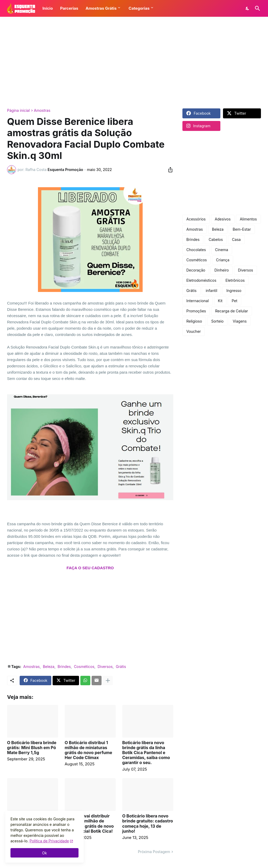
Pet (234, 301)
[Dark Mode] (248, 8)
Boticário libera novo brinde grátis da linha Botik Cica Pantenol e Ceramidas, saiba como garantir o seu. (146, 753)
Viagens (240, 321)
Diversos (105, 667)
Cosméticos (84, 667)
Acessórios (196, 219)
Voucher (194, 331)
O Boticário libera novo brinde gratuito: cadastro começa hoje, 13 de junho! (148, 824)
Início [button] (48, 8)
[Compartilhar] (169, 170)
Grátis (121, 667)
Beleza (49, 667)
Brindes (64, 667)
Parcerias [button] (69, 8)
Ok (44, 853)
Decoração (196, 270)
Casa (236, 239)
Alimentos (248, 219)
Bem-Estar (242, 229)
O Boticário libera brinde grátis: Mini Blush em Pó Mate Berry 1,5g (32, 748)
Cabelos (216, 239)
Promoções (196, 311)
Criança (223, 260)
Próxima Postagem (154, 852)
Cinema (222, 250)
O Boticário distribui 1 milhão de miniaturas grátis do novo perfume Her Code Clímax (88, 750)
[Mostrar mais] (108, 681)
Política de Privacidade (49, 841)
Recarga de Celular (232, 311)
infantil (211, 291)
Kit (220, 301)
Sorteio (217, 321)
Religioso (194, 321)
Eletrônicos (235, 280)
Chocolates (196, 250)
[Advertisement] (134, 63)
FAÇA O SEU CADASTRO (90, 568)
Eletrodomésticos (201, 280)
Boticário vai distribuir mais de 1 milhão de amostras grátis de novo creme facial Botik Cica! (89, 824)
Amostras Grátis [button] (101, 8)
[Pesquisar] (256, 8)
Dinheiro (222, 270)
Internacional (198, 301)
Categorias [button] (139, 8)
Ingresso (234, 291)
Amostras (42, 110)
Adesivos (223, 219)
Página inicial (18, 110)
